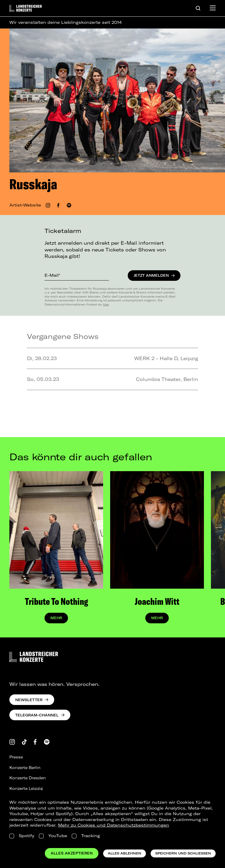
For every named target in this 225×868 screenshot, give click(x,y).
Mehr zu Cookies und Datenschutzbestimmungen (114, 825)
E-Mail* (52, 275)
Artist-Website (25, 205)
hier (106, 304)
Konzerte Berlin (25, 768)
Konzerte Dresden (28, 778)
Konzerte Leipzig (26, 788)
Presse (16, 757)
